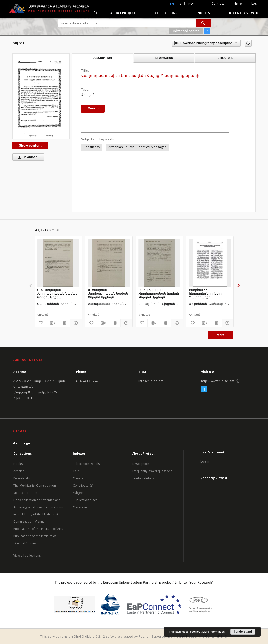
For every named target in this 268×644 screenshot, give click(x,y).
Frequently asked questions (152, 471)
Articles (19, 471)
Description (141, 464)
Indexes (203, 13)
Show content (30, 145)
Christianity (92, 147)
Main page (21, 443)
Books (18, 464)
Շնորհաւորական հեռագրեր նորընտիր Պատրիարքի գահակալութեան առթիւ (209, 293)
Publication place (85, 500)
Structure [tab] (225, 58)
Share (238, 4)
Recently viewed (244, 13)
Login (255, 4)
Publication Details (86, 464)
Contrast (218, 4)
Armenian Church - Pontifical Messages (137, 147)
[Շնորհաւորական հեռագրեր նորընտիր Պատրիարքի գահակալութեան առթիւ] (210, 263)
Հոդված (88, 95)
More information (214, 632)
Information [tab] (164, 58)
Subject (78, 493)
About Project (123, 13)
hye (180, 4)
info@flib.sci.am (151, 381)
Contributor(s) (83, 485)
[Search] (203, 23)
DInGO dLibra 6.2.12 (89, 636)
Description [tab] (102, 58)
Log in (205, 462)
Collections (166, 13)
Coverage (80, 507)
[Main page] (95, 13)
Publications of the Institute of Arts (38, 529)
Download (26, 157)
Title (76, 471)
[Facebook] (204, 389)
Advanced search (186, 31)
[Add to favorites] (248, 43)
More (221, 335)
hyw (190, 4)
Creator (78, 478)
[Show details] (75, 323)
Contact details (143, 478)
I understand (243, 632)
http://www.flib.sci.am (218, 381)
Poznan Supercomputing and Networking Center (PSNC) (183, 636)
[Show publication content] (64, 323)
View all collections (27, 555)
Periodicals (22, 478)
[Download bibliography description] (52, 323)
